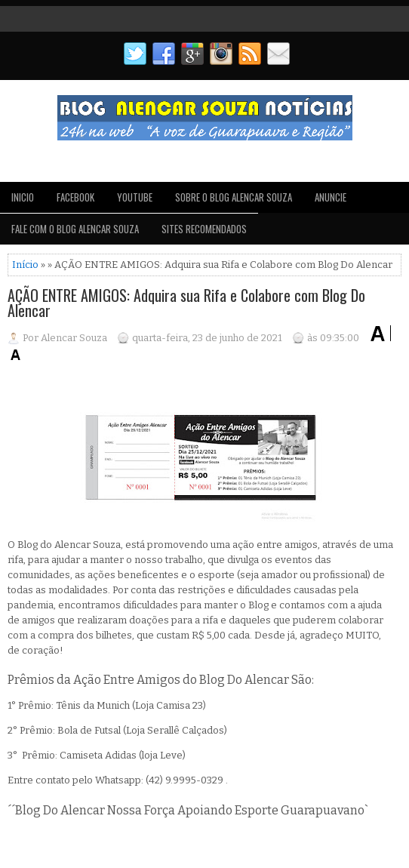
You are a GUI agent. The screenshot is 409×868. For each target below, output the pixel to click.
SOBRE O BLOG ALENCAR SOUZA (234, 197)
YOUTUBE (135, 197)
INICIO (23, 197)
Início (25, 265)
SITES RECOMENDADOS (204, 229)
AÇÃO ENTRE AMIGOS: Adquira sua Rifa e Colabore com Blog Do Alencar (186, 303)
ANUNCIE (331, 197)
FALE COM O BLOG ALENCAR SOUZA (75, 229)
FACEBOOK (75, 197)
